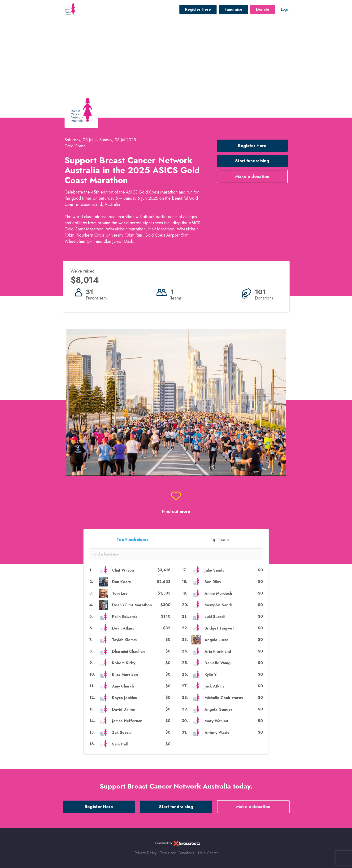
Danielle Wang (217, 663)
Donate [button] (263, 9)
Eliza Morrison (125, 675)
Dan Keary (122, 582)
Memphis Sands (219, 605)
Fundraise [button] (233, 9)
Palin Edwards (125, 617)
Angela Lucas (217, 640)
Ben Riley (213, 582)
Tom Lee (120, 593)
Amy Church (123, 686)
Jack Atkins (214, 686)
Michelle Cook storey (224, 698)
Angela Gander (218, 709)
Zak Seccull (122, 733)
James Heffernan (127, 721)
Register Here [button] (198, 9)
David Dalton (124, 709)
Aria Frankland (218, 651)
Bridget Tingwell (219, 628)
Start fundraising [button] (252, 161)
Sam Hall (120, 744)
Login (285, 9)
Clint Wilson (123, 570)
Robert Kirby (124, 663)
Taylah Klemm (124, 640)
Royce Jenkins (124, 698)
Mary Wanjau (216, 721)
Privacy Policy (146, 853)
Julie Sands (214, 570)
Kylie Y (211, 675)
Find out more (176, 512)
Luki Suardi (215, 617)
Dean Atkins (123, 628)
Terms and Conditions (177, 853)
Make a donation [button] (252, 176)
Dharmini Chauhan (128, 651)
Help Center (208, 853)
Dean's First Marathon (132, 605)
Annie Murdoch (218, 593)
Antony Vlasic (217, 733)
